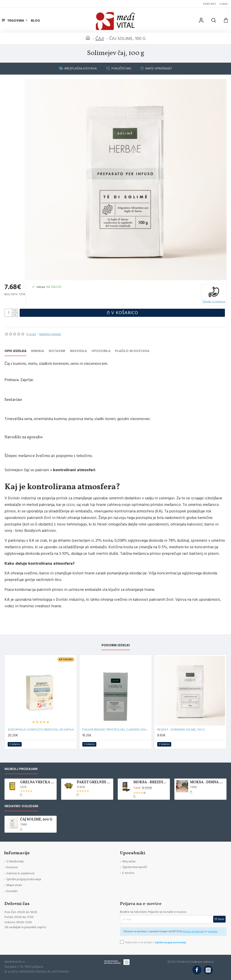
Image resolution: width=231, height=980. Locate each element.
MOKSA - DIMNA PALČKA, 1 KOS (207, 782)
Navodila (78, 351)
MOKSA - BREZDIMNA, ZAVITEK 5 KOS (151, 782)
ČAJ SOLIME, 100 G (36, 820)
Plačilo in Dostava (132, 351)
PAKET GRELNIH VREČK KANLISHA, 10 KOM (94, 782)
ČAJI (100, 39)
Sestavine (57, 351)
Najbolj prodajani (21, 769)
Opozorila (101, 351)
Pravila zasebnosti (193, 931)
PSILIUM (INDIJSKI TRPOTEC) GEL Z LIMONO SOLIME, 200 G (116, 730)
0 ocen (31, 334)
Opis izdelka (15, 351)
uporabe (213, 931)
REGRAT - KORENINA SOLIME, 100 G (181, 730)
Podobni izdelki (116, 645)
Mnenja (37, 351)
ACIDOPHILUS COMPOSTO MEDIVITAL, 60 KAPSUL (41, 730)
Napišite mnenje (50, 334)
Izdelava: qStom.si (203, 962)
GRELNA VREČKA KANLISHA (38, 782)
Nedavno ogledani (21, 806)
